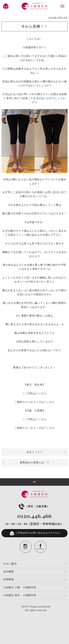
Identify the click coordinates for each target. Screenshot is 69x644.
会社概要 (9, 572)
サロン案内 (10, 564)
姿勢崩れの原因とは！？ (35, 463)
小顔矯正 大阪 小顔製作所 (20, 587)
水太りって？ (34, 452)
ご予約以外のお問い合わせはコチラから (35, 533)
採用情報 (9, 579)
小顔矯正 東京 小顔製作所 (20, 595)
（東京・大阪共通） (33, 506)
